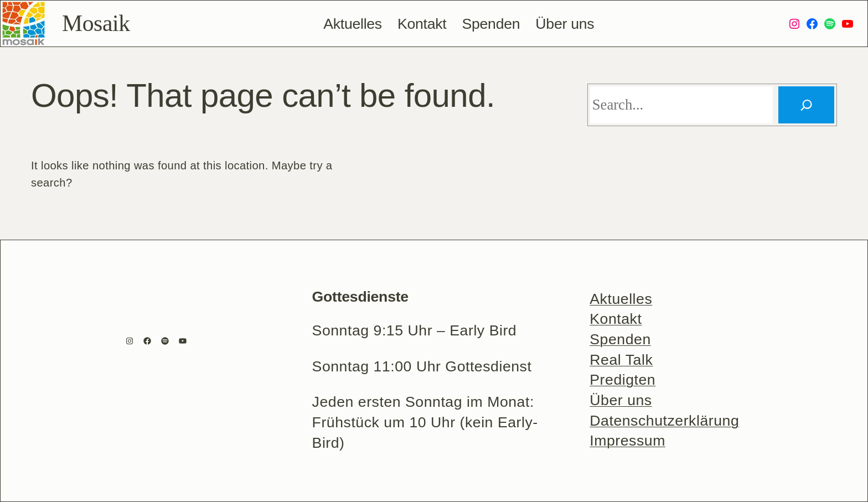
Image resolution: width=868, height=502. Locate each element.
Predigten (622, 380)
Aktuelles (621, 299)
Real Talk (621, 360)
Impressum (627, 441)
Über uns (621, 400)
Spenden (620, 339)
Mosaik (96, 23)
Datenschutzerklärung (664, 421)
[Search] (806, 105)
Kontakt (616, 319)
